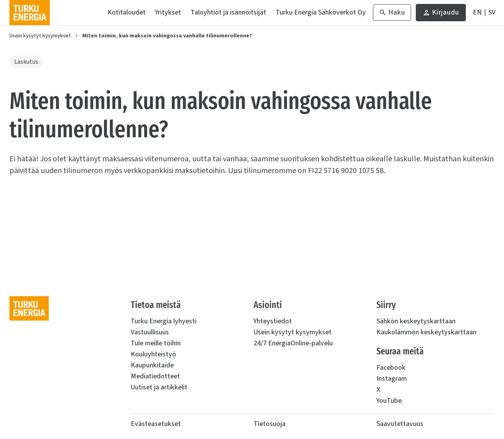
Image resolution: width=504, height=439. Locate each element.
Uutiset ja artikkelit (159, 387)
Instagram (392, 379)
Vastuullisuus (150, 332)
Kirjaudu (441, 14)
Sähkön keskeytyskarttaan (416, 321)
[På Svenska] (492, 13)
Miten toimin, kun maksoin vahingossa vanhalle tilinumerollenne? (167, 36)
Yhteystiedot (273, 321)
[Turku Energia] (30, 13)
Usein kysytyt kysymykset (40, 36)
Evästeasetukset (156, 424)
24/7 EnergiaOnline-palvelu (293, 343)
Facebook (391, 368)
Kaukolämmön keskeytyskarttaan (426, 332)
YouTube (389, 401)
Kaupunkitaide (152, 365)
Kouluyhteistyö (153, 354)
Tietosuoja (270, 424)
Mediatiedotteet (155, 376)
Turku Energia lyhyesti (164, 321)
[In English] (477, 13)
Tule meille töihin (156, 343)
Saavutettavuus (400, 424)
